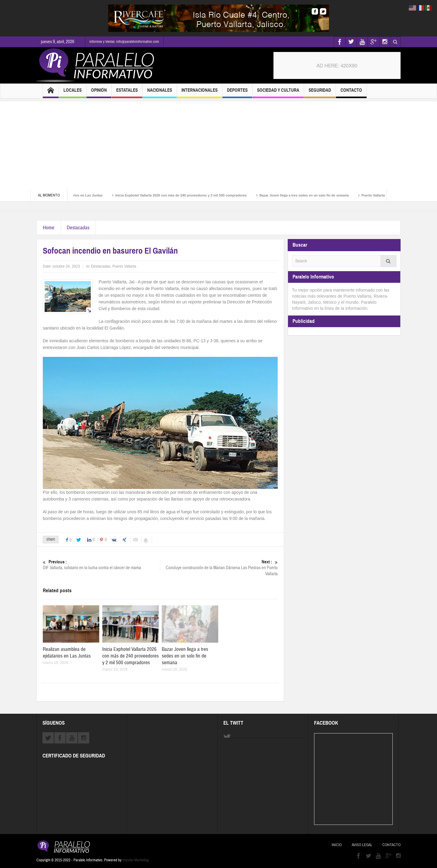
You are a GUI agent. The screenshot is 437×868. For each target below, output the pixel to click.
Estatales (127, 93)
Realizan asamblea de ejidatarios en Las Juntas (67, 653)
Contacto (351, 93)
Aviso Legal (362, 845)
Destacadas (78, 228)
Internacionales (200, 93)
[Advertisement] (218, 144)
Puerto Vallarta (124, 266)
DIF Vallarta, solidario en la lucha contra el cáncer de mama (101, 565)
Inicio (337, 845)
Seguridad (320, 93)
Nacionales (160, 93)
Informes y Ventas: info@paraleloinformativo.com (124, 42)
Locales (73, 93)
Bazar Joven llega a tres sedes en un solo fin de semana (312, 195)
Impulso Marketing (136, 860)
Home (49, 228)
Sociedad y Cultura (278, 93)
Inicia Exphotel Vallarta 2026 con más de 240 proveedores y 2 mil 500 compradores (189, 195)
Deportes (237, 93)
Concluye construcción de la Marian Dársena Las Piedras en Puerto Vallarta (219, 568)
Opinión (99, 93)
